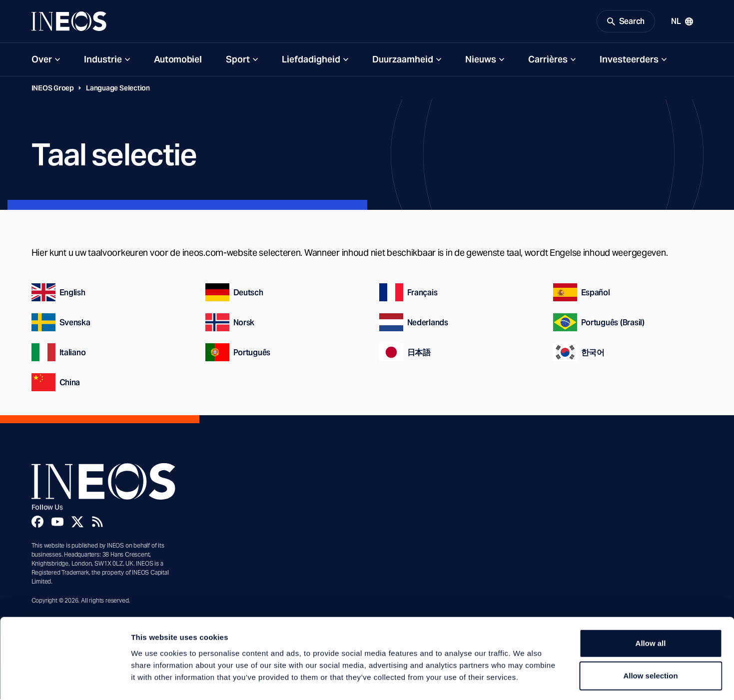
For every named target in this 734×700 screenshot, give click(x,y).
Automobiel (178, 61)
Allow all (651, 601)
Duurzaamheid (403, 61)
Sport (238, 61)
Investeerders (629, 61)
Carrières (548, 61)
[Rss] (97, 523)
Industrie (103, 61)
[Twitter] (77, 523)
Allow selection (650, 634)
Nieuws (481, 61)
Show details (524, 680)
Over (42, 61)
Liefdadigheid (311, 61)
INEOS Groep (53, 89)
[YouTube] (57, 523)
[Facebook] (37, 523)
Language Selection (118, 89)
